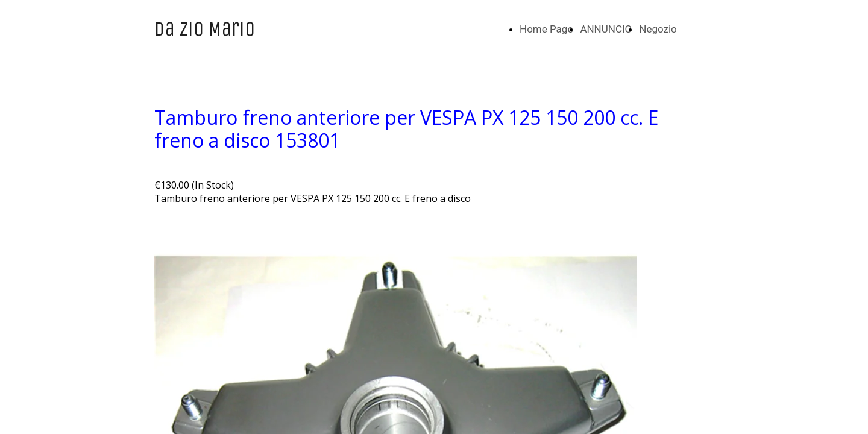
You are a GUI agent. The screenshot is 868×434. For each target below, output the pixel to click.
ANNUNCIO (606, 29)
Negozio (658, 29)
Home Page (546, 29)
